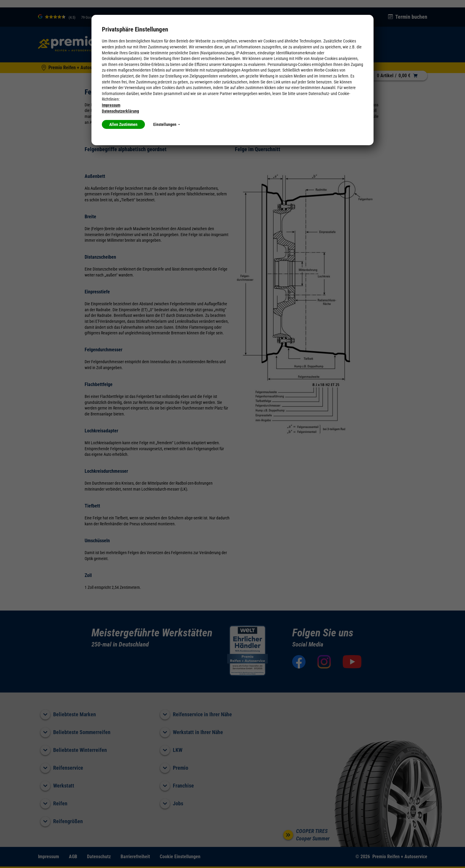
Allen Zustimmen (123, 124)
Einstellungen (167, 124)
